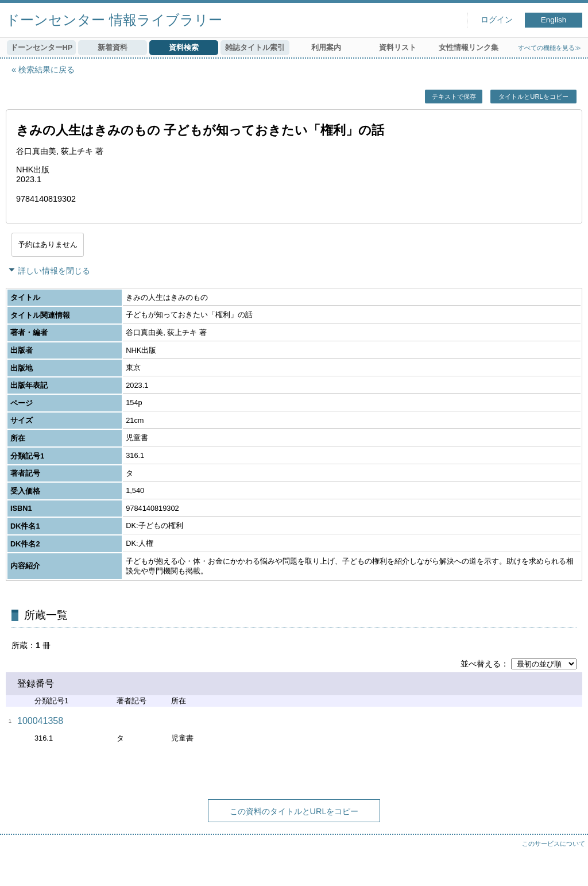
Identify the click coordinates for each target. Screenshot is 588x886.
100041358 (40, 721)
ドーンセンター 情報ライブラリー (114, 20)
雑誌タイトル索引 (255, 47)
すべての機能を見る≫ (550, 48)
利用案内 (326, 47)
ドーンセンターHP (42, 47)
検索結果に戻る (47, 70)
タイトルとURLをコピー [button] (533, 97)
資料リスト (398, 47)
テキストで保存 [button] (454, 97)
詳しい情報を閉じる (54, 271)
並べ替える (481, 664)
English (554, 20)
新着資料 (113, 47)
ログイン (497, 20)
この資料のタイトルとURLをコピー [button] (294, 811)
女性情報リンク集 (469, 47)
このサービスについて (554, 843)
